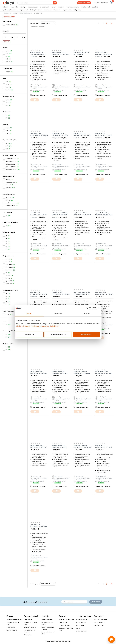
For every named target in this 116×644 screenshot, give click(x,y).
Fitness (53, 7)
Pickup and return (82, 631)
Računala (6, 7)
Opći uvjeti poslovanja (100, 619)
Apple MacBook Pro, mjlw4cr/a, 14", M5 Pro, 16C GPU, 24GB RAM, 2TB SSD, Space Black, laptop (60, 446)
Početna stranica (7, 13)
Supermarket (24, 10)
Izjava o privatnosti (99, 622)
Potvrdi (6, 42)
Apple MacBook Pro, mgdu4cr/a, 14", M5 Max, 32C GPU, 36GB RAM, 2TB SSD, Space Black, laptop (104, 372)
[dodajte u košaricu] (35, 100)
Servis (78, 628)
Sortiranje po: (35, 23)
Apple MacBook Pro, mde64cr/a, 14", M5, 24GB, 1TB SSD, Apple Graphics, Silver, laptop (104, 214)
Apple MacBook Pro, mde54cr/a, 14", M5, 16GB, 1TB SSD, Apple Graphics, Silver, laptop (61, 53)
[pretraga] (55, 3)
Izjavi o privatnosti (23, 326)
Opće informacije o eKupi (14, 619)
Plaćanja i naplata (47, 619)
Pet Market (48, 10)
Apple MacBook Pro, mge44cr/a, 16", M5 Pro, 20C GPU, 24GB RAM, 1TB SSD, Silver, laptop (60, 372)
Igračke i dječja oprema (10, 10)
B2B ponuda (77, 10)
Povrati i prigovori (82, 619)
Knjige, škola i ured (36, 10)
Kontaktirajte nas (99, 625)
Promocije (57, 10)
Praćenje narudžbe (84, 3)
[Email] (74, 602)
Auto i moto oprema (73, 7)
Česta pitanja (28, 619)
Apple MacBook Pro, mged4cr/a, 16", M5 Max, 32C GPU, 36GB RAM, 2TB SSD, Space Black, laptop (82, 372)
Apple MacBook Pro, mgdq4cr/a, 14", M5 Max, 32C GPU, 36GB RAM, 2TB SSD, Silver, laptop (39, 372)
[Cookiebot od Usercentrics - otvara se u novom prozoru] (88, 308)
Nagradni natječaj (12, 630)
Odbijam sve (30, 334)
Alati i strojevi (85, 7)
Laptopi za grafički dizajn (26, 13)
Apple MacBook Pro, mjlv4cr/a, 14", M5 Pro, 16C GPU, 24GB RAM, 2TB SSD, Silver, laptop (83, 446)
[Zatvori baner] (99, 308)
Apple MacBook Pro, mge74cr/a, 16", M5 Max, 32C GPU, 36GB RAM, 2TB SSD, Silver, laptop (39, 446)
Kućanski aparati (33, 7)
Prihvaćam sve (86, 334)
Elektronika (14, 7)
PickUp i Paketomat (65, 625)
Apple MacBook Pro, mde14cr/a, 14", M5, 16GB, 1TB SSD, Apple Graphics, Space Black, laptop (82, 214)
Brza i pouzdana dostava (66, 619)
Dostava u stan (63, 622)
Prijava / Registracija (100, 3)
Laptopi (15, 13)
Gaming (23, 7)
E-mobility (61, 7)
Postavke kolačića (58, 334)
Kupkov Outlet (67, 10)
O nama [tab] (87, 314)
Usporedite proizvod (38, 95)
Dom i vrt (95, 7)
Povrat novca (80, 625)
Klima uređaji (44, 7)
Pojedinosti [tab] (58, 314)
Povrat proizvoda (81, 622)
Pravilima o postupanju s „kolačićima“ (45, 326)
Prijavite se (96, 602)
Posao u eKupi (11, 627)
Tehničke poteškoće (30, 627)
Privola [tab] (29, 314)
